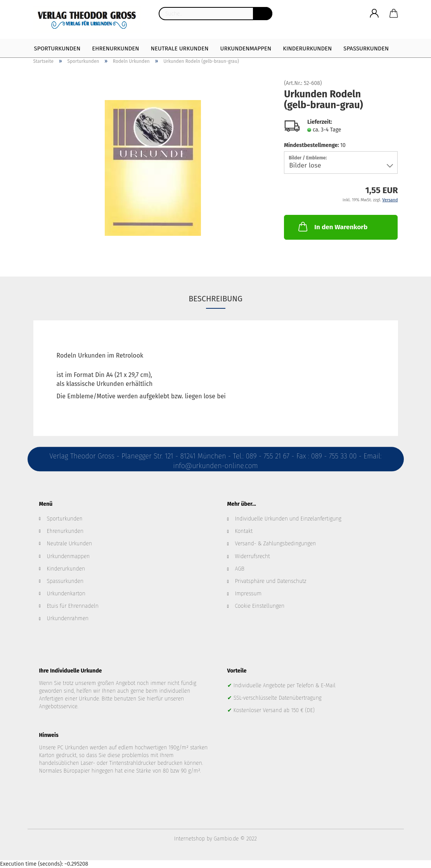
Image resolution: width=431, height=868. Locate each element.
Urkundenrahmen (68, 618)
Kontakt (244, 531)
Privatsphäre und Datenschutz (271, 581)
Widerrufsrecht (253, 556)
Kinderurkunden (307, 48)
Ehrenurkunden (115, 48)
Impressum (248, 594)
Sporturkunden (57, 48)
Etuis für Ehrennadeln (73, 606)
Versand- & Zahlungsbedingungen (276, 544)
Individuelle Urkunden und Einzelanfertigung (288, 519)
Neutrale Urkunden (180, 48)
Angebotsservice (58, 706)
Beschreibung (215, 299)
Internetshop (190, 839)
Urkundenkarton (66, 594)
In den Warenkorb (332, 227)
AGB (240, 569)
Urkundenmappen (246, 48)
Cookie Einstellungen (260, 606)
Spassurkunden (65, 581)
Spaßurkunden (366, 48)
